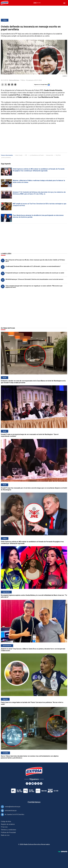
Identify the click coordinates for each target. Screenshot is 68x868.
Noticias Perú (50, 155)
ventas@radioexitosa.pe (13, 807)
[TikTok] (41, 784)
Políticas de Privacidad (8, 832)
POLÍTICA (58, 155)
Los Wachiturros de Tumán (37, 155)
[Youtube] (33, 784)
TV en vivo (4, 827)
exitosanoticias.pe (11, 811)
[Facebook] (27, 784)
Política (5, 20)
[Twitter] (30, 784)
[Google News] (38, 784)
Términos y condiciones (8, 830)
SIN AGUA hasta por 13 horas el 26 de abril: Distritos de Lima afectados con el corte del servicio (34, 279)
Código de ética (6, 821)
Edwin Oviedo (19, 155)
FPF (26, 155)
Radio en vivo (5, 835)
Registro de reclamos (8, 824)
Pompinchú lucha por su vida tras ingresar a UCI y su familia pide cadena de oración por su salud (35, 273)
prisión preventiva (6, 158)
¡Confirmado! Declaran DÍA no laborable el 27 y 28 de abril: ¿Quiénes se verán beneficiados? (33, 266)
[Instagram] (35, 784)
